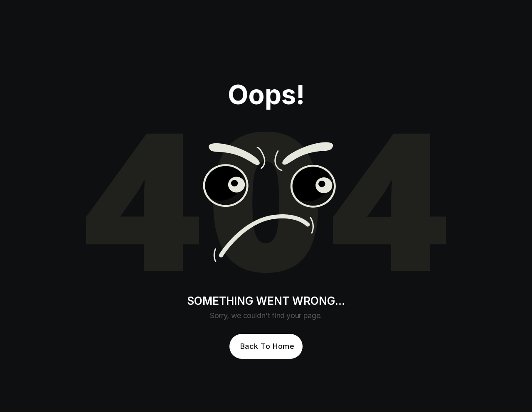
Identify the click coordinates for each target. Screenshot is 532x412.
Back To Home (267, 346)
